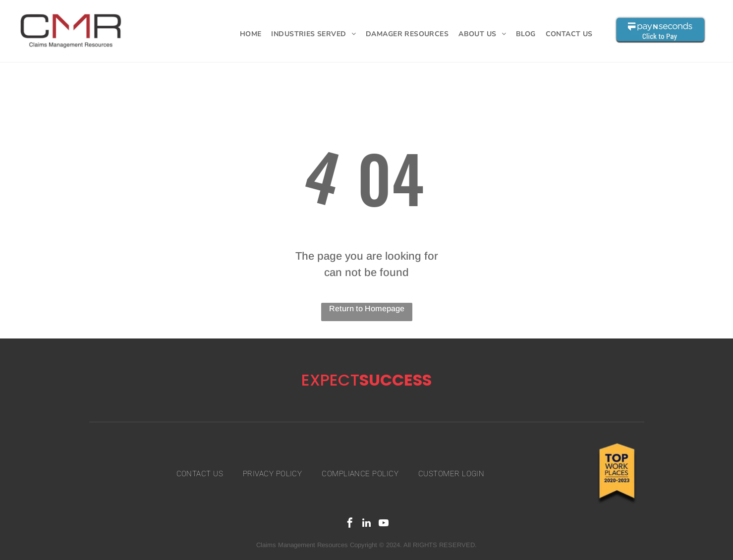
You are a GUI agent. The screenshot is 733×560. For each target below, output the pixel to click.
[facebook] (350, 524)
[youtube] (384, 524)
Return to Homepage (367, 308)
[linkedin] (367, 524)
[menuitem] (251, 34)
